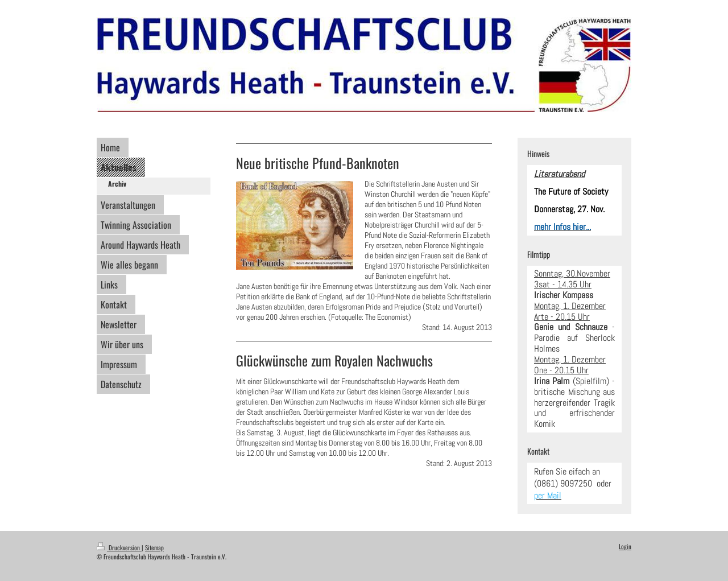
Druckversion (119, 547)
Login (625, 546)
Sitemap (154, 547)
